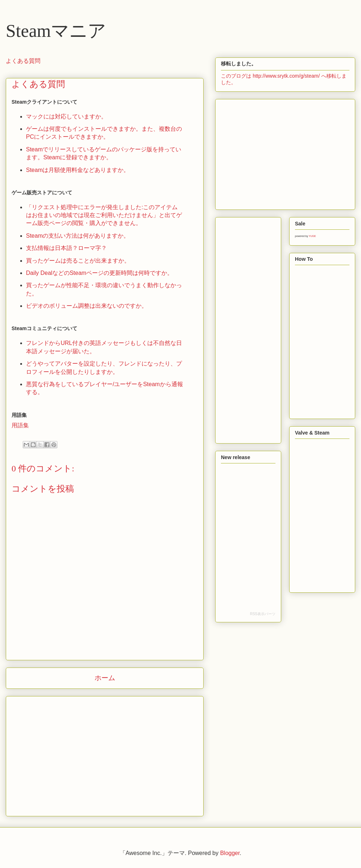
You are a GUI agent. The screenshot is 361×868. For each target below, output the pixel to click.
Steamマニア (56, 31)
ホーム (105, 678)
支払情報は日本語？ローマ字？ (66, 248)
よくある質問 (23, 61)
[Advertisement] (105, 757)
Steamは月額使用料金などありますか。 (78, 170)
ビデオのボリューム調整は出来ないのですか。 (87, 306)
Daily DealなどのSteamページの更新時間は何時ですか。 (99, 273)
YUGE (312, 236)
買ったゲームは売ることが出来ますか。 (78, 261)
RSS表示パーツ (263, 614)
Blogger (230, 853)
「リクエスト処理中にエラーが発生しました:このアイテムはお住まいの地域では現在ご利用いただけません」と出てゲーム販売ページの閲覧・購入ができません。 (104, 215)
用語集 (20, 425)
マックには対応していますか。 (66, 116)
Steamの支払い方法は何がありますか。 (78, 236)
